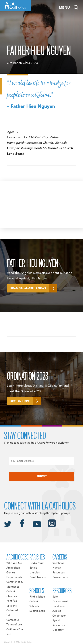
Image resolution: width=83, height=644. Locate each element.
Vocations (58, 563)
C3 (8, 615)
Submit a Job (37, 611)
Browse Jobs (60, 577)
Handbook (59, 606)
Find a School (38, 597)
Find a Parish (37, 563)
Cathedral (12, 611)
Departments (14, 577)
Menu (64, 8)
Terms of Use (14, 625)
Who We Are (14, 563)
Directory (58, 630)
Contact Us (13, 620)
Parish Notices (38, 577)
